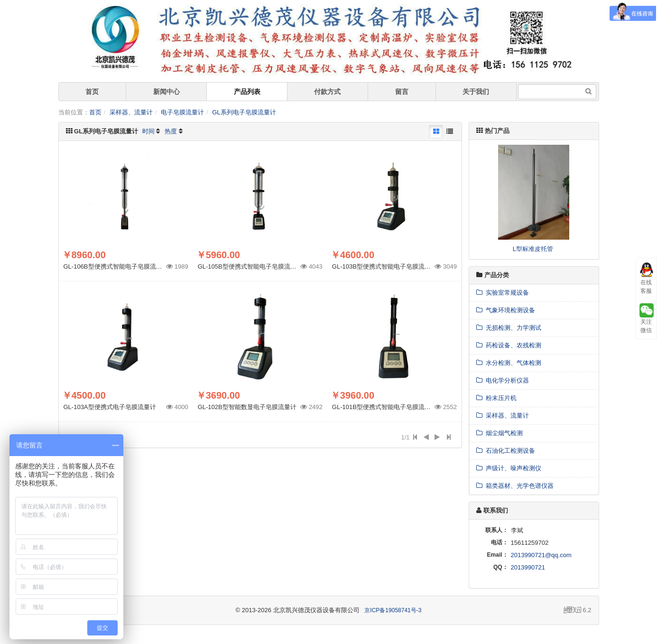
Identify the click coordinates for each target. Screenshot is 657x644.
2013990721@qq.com (541, 555)
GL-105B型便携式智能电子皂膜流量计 (250, 266)
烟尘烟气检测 (500, 433)
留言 (402, 92)
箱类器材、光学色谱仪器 (515, 486)
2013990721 (528, 567)
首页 (92, 92)
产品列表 (247, 92)
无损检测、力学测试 (509, 328)
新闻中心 (167, 92)
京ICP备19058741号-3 (393, 610)
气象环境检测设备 (506, 310)
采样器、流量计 (131, 112)
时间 (148, 131)
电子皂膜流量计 (182, 112)
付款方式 (327, 92)
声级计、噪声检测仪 (509, 468)
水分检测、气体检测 (509, 363)
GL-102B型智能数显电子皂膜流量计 (247, 407)
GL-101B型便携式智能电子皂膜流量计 (384, 407)
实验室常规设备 (503, 293)
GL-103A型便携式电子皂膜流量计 (110, 407)
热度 (171, 131)
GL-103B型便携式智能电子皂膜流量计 (384, 266)
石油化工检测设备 (506, 451)
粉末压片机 (496, 398)
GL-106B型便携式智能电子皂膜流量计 (116, 266)
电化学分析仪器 (503, 380)
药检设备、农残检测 (509, 345)
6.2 (578, 611)
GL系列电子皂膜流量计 (244, 112)
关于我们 (476, 92)
